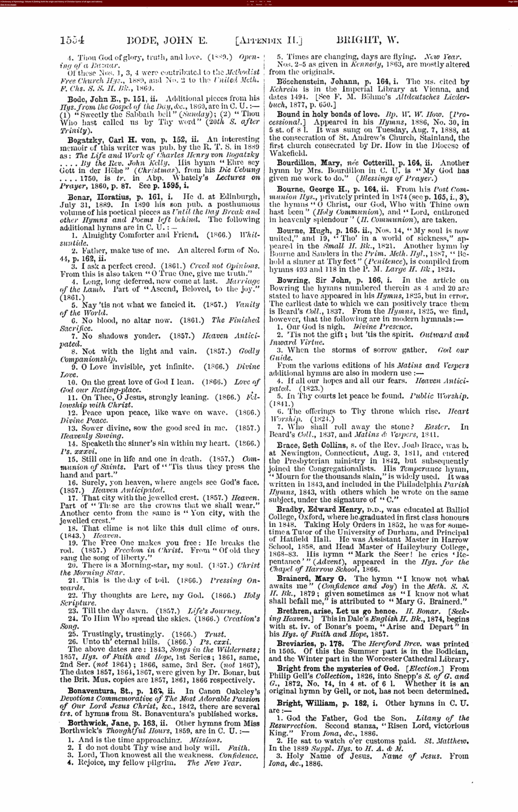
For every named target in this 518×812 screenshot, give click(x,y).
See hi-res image (8, 5)
